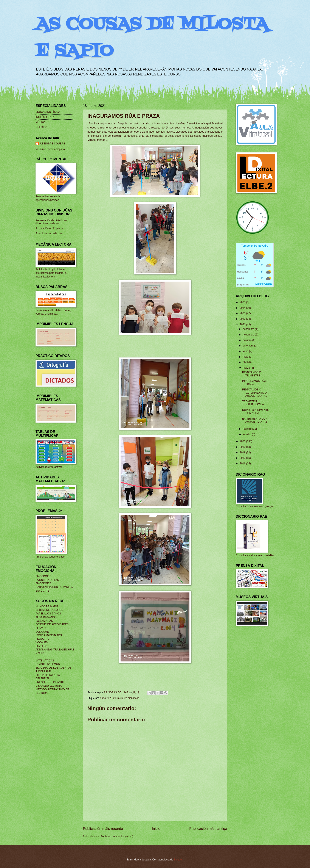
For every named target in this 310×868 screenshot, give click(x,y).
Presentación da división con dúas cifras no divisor (52, 222)
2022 (243, 319)
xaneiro (247, 434)
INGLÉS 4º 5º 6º (45, 117)
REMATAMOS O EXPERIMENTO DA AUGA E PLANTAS (255, 393)
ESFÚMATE (42, 591)
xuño (246, 351)
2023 (243, 313)
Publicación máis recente (103, 829)
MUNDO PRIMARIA (47, 606)
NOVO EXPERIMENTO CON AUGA (256, 412)
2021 (243, 324)
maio (246, 357)
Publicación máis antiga (208, 829)
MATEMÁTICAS (45, 661)
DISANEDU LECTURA (49, 686)
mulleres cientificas (128, 698)
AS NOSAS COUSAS (52, 144)
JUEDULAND (43, 671)
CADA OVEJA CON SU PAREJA (54, 587)
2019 (243, 447)
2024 (243, 308)
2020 (243, 441)
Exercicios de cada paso (50, 233)
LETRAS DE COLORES (49, 610)
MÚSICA (41, 122)
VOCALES (42, 642)
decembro (249, 329)
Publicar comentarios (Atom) (117, 837)
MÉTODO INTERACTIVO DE (52, 689)
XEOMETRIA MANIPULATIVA (253, 403)
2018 (243, 453)
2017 (243, 458)
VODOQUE (42, 632)
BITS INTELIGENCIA (48, 675)
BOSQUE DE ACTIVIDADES (52, 624)
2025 (243, 302)
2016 (243, 464)
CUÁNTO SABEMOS (48, 664)
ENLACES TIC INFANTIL (50, 682)
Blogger (178, 860)
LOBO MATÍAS (44, 621)
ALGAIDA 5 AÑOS (46, 617)
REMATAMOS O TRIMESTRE (252, 374)
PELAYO (41, 628)
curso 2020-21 (108, 698)
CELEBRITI (42, 678)
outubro (248, 340)
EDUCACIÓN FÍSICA (48, 112)
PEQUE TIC (42, 639)
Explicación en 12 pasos (49, 229)
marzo (247, 368)
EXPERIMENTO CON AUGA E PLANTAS (255, 420)
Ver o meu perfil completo (50, 149)
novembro (249, 335)
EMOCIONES (43, 576)
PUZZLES (41, 646)
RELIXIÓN (42, 127)
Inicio (156, 829)
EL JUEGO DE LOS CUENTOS (53, 668)
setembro (249, 346)
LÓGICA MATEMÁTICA (49, 635)
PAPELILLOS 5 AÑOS (48, 614)
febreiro (248, 429)
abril (246, 362)
